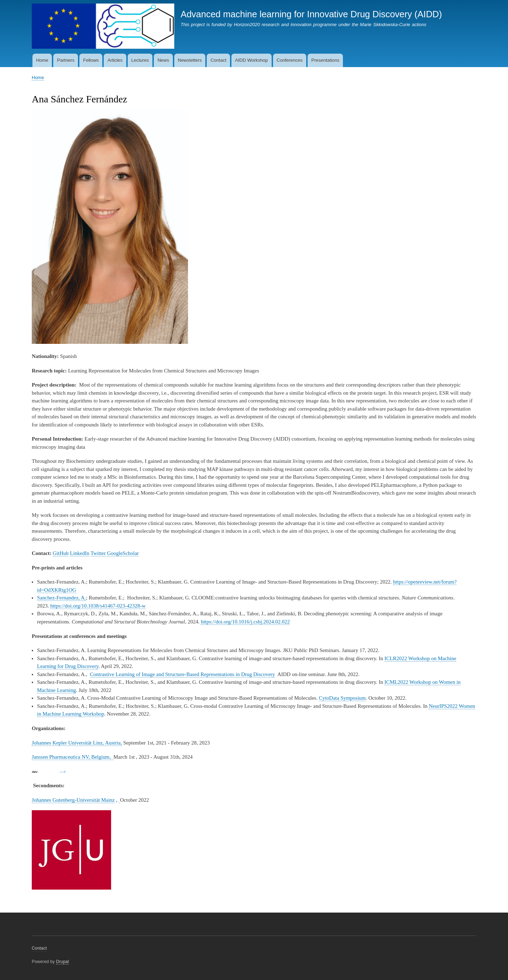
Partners (66, 60)
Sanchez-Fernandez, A (61, 598)
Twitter (98, 553)
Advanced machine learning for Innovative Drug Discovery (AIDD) (311, 14)
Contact (219, 60)
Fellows (91, 60)
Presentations (326, 60)
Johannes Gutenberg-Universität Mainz (73, 800)
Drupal (63, 962)
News (164, 60)
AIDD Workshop (251, 60)
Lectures (140, 60)
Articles (115, 60)
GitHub (61, 553)
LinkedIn (80, 553)
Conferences (290, 60)
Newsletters (190, 60)
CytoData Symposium (342, 698)
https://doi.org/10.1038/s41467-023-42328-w (98, 606)
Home (42, 60)
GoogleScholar (123, 553)
